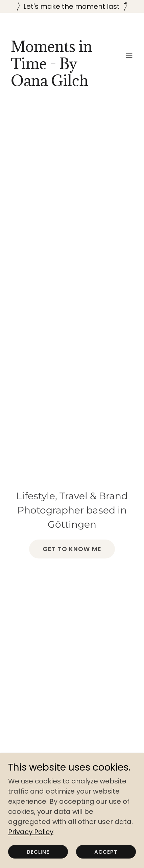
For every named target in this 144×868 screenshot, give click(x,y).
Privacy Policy (31, 832)
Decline (38, 852)
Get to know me (72, 549)
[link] (53, 84)
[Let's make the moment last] (72, 6)
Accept (106, 852)
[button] (129, 55)
